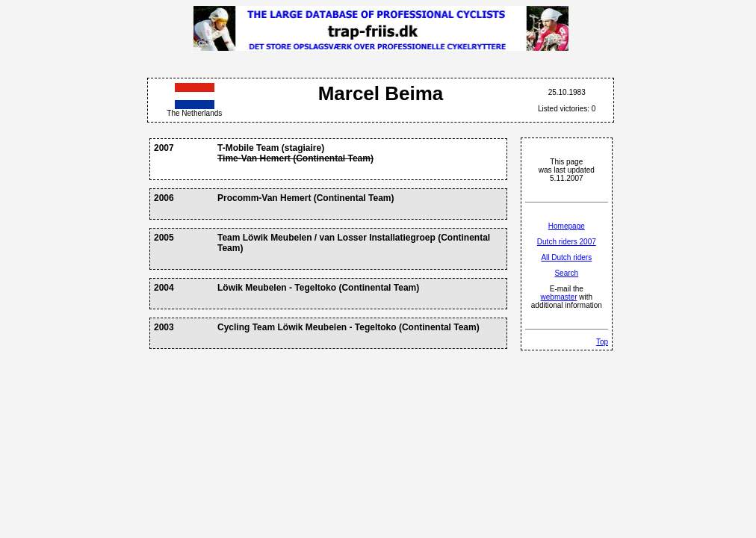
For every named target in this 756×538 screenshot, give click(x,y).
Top (602, 342)
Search (566, 273)
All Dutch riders (566, 257)
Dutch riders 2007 (567, 242)
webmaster (559, 297)
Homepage (567, 226)
